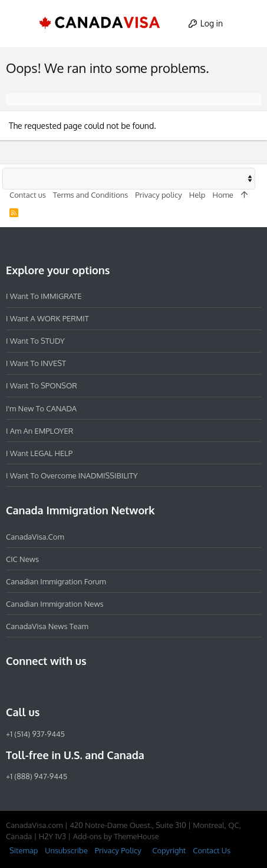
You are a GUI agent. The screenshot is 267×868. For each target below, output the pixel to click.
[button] (20, 24)
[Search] (247, 24)
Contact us (28, 195)
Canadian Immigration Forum (56, 581)
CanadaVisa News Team (47, 626)
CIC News (22, 559)
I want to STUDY (35, 341)
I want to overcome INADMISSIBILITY (72, 475)
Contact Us (212, 850)
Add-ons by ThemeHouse (116, 836)
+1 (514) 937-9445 (35, 734)
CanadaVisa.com (35, 537)
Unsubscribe (66, 850)
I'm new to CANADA (41, 408)
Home (222, 195)
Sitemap (24, 850)
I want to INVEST (36, 363)
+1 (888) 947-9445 (37, 776)
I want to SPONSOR (42, 385)
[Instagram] (34, 687)
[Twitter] (77, 687)
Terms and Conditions (91, 195)
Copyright (169, 850)
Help (197, 195)
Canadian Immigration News (55, 604)
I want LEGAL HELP (39, 453)
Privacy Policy (118, 850)
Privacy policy (158, 195)
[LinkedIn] (55, 687)
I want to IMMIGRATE (44, 296)
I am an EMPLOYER (39, 431)
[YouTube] (98, 687)
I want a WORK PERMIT (47, 318)
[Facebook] (13, 687)
